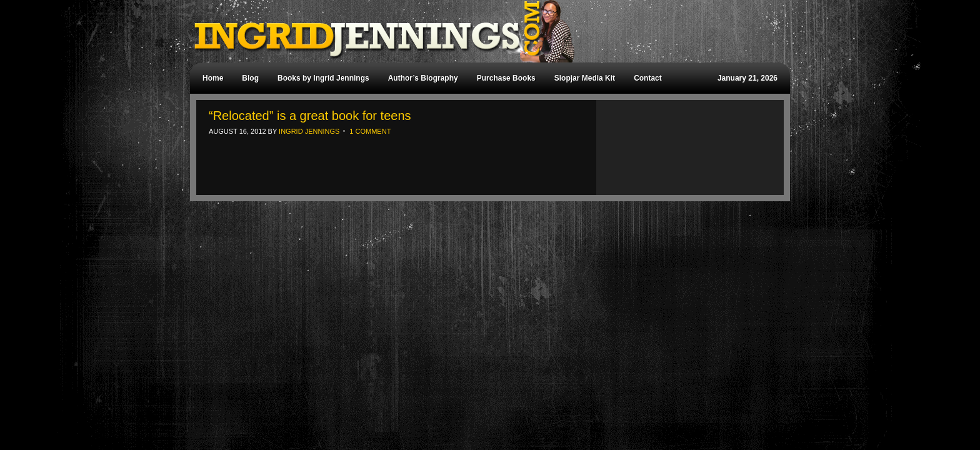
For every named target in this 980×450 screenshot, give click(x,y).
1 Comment (370, 131)
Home (213, 78)
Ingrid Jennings (484, 31)
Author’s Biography (423, 78)
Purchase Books (506, 78)
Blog (250, 78)
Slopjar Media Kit (585, 78)
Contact (648, 78)
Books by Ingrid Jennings (323, 78)
